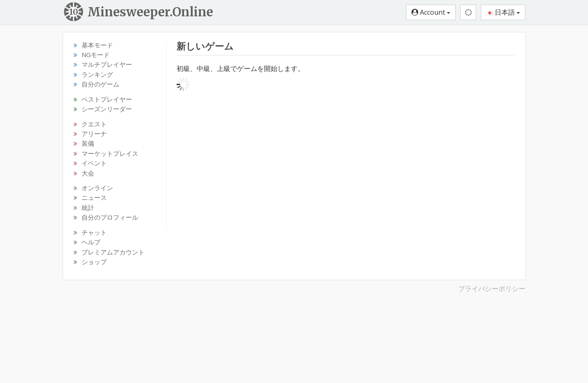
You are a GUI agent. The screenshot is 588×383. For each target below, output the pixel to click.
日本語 (503, 12)
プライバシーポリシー (492, 289)
